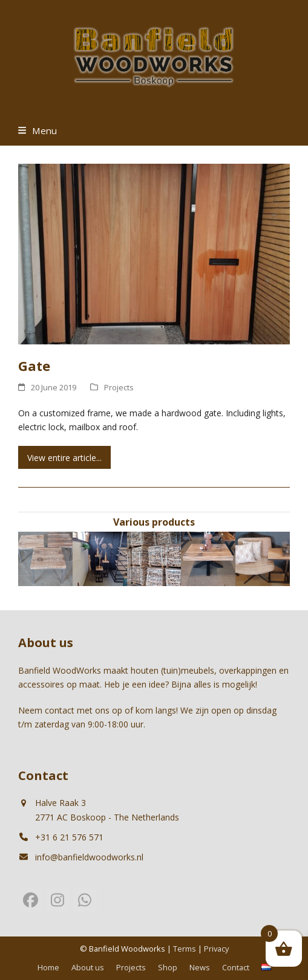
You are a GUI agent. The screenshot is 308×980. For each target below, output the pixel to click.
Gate (34, 366)
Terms (185, 949)
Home (48, 967)
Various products (154, 522)
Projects (119, 387)
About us (88, 967)
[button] (38, 131)
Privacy (216, 949)
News (200, 967)
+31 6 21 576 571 (69, 837)
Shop (168, 967)
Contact (236, 967)
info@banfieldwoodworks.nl (89, 857)
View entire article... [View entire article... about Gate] (64, 458)
